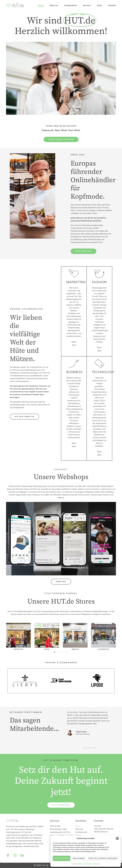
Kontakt (112, 5)
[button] (117, 838)
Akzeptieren (62, 858)
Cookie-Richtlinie (77, 864)
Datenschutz (87, 864)
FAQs (100, 5)
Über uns (54, 5)
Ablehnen (79, 858)
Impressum (96, 864)
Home (41, 5)
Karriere (87, 5)
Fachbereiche (71, 5)
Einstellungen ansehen (103, 858)
